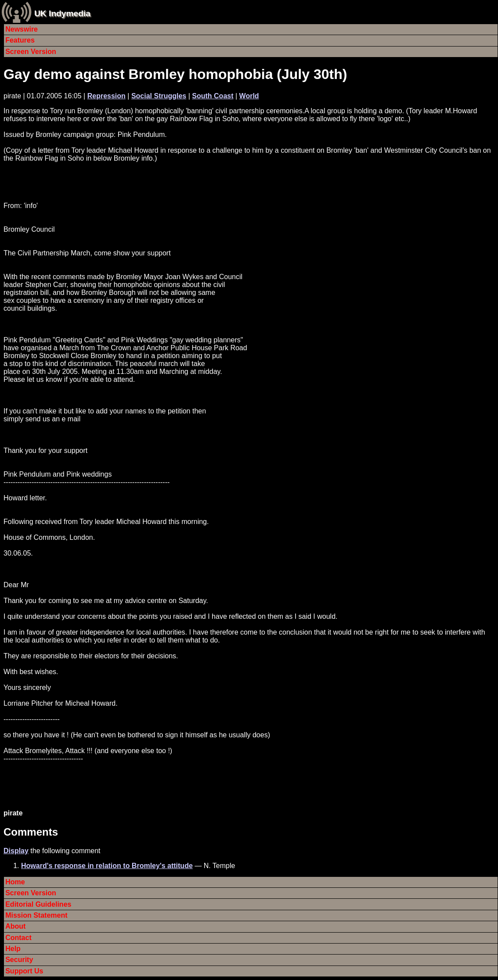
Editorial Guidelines (38, 904)
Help (13, 949)
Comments (31, 832)
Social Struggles (159, 96)
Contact (18, 938)
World (249, 96)
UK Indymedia (62, 13)
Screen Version (31, 52)
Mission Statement (36, 915)
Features (20, 40)
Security (19, 960)
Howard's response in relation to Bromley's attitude (107, 866)
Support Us (24, 971)
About (15, 926)
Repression (106, 96)
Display (16, 851)
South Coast (213, 96)
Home (15, 882)
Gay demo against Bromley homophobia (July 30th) (175, 74)
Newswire (22, 29)
